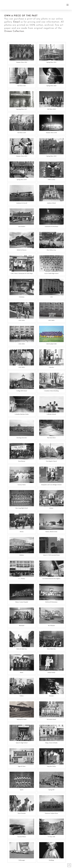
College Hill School (22, 391)
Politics (22, 696)
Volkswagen (22, 860)
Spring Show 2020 (51, 86)
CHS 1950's (22, 344)
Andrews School (51, 203)
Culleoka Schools (51, 414)
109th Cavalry (51, 179)
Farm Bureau (22, 461)
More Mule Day (51, 649)
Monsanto (22, 625)
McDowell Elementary (51, 602)
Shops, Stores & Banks (51, 743)
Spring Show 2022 (51, 62)
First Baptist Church (51, 461)
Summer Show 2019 (22, 156)
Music (22, 672)
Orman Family (51, 672)
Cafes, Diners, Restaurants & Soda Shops (22, 273)
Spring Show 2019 (22, 179)
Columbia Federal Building (51, 391)
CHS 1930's (22, 320)
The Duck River (51, 438)
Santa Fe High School (22, 743)
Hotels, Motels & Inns (51, 532)
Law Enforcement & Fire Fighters (51, 579)
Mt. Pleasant (51, 625)
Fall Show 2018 (51, 109)
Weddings (51, 860)
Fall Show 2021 (22, 86)
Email (16, 22)
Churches (51, 367)
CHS (51, 297)
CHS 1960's (22, 367)
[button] (68, 5)
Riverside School (51, 719)
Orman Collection (14, 31)
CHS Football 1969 (51, 344)
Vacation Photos (22, 837)
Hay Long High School (22, 508)
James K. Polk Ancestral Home (51, 555)
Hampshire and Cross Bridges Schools (51, 485)
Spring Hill (51, 790)
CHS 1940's (51, 320)
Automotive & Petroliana (51, 226)
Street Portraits (22, 813)
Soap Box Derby (51, 766)
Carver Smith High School (51, 273)
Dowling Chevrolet (22, 438)
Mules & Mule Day (22, 649)
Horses (22, 532)
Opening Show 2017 (22, 109)
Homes (51, 508)
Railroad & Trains (22, 719)
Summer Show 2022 (22, 62)
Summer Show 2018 (51, 133)
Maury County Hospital (22, 602)
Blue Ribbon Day (51, 250)
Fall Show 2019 (22, 133)
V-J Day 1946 (51, 837)
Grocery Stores (22, 485)
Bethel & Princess (22, 250)
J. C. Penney (22, 579)
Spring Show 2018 (51, 156)
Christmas (22, 297)
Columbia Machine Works (22, 414)
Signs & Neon (22, 766)
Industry (22, 555)
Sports (22, 790)
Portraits (51, 696)
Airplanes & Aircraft (22, 203)
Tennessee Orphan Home (51, 813)
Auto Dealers (22, 226)
